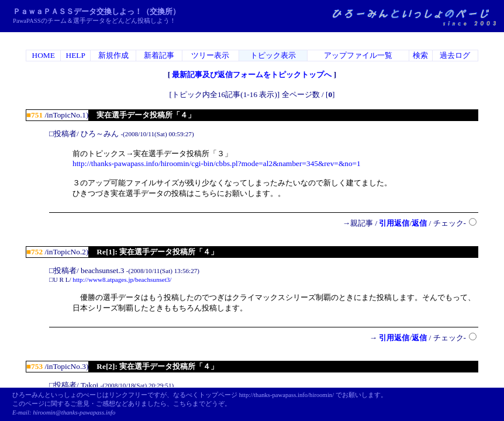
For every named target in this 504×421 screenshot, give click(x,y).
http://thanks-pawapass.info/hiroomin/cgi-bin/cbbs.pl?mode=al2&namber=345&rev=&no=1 (217, 163)
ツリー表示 (210, 55)
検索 (420, 55)
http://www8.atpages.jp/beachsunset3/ (122, 279)
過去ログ (455, 55)
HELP (76, 55)
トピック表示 (273, 55)
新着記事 (159, 55)
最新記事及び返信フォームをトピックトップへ (252, 75)
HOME (44, 55)
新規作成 (113, 55)
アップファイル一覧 (358, 55)
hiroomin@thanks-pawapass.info (74, 413)
